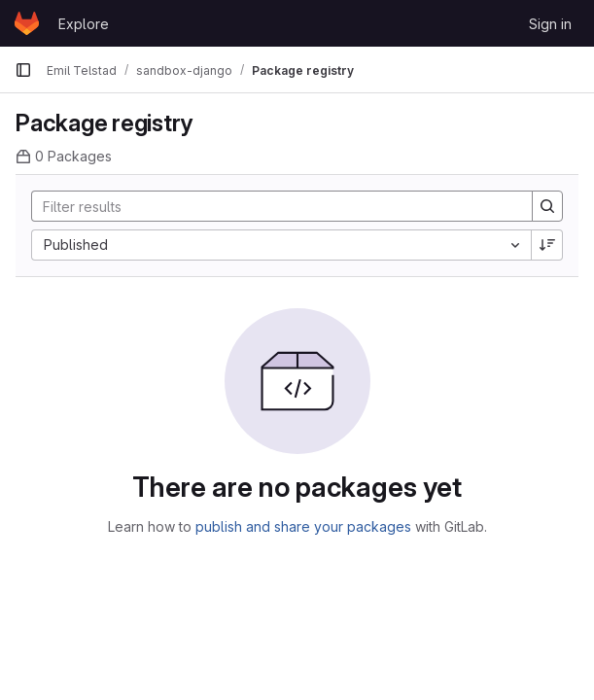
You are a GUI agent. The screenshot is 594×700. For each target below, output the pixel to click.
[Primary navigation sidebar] (23, 70)
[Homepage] (27, 23)
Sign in (550, 24)
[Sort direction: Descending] (547, 245)
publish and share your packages (303, 526)
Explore (84, 24)
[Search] (272, 206)
